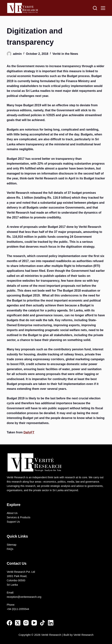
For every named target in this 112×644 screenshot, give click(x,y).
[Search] (95, 8)
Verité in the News (65, 54)
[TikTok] (42, 623)
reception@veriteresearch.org (24, 597)
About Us (12, 513)
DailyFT (29, 432)
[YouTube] (34, 623)
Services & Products (19, 517)
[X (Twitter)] (18, 623)
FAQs (10, 549)
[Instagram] (26, 623)
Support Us (13, 522)
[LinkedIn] (51, 623)
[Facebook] (9, 623)
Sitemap (12, 545)
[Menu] (103, 8)
